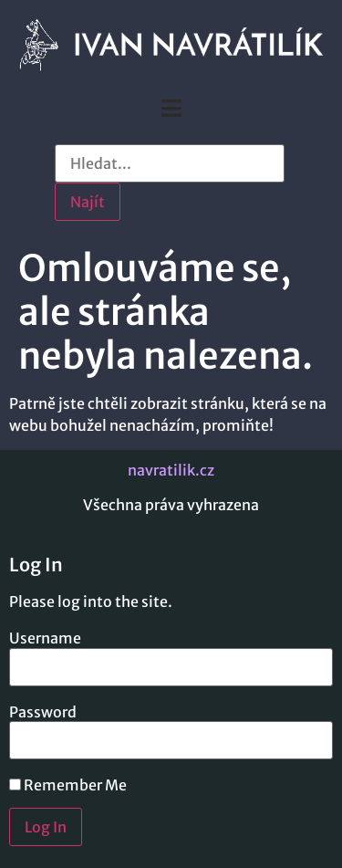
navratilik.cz (171, 470)
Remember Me (68, 785)
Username (45, 638)
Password (43, 712)
